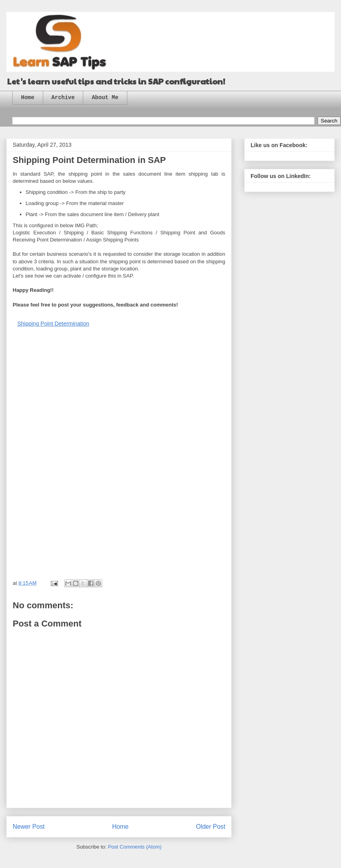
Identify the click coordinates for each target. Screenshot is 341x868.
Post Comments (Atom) (135, 847)
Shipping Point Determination (53, 324)
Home (28, 98)
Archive (63, 98)
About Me (105, 98)
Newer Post (29, 827)
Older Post (211, 827)
